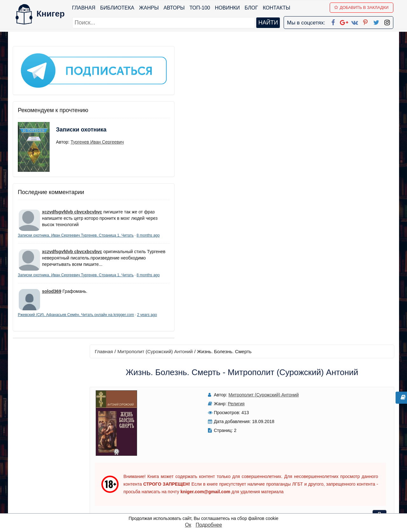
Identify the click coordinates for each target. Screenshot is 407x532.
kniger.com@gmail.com (333, 450)
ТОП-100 (201, 8)
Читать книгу (306, 99)
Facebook (212, 450)
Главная (85, 8)
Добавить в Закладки (363, 7)
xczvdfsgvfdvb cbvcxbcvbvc (72, 195)
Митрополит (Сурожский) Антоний (178, 53)
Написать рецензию (254, 339)
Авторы (175, 8)
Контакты (278, 8)
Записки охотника (69, 117)
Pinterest (211, 483)
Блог (252, 8)
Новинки (228, 8)
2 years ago (70, 336)
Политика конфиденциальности (329, 458)
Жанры (150, 8)
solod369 (52, 307)
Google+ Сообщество (228, 467)
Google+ (212, 458)
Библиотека (118, 8)
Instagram (213, 500)
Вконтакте (214, 475)
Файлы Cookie (308, 467)
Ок (188, 525)
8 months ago (67, 231)
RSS (206, 508)
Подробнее (209, 525)
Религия (200, 105)
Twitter (209, 492)
